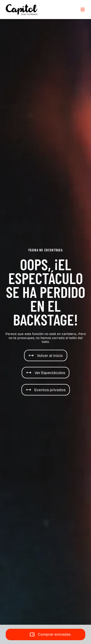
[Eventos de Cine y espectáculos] (46, 390)
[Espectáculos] (45, 373)
